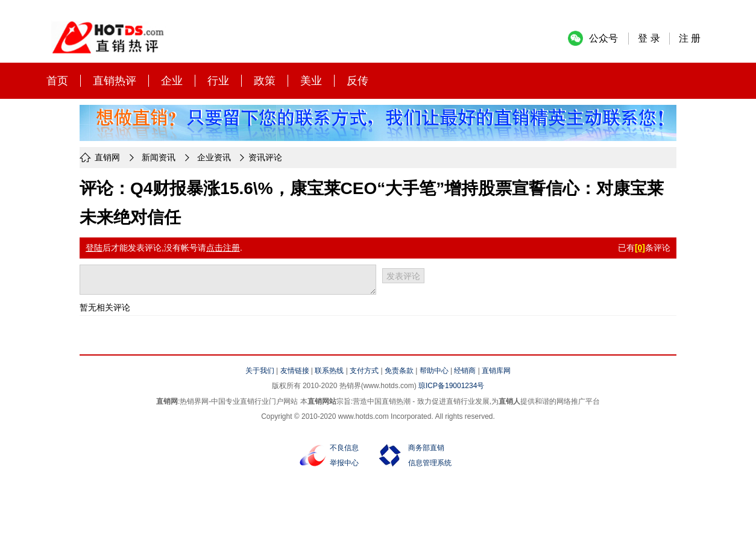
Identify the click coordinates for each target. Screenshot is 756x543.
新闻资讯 (159, 157)
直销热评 (115, 81)
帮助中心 (434, 371)
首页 (57, 81)
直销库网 (496, 371)
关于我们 (260, 371)
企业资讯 (214, 157)
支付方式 (364, 371)
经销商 (465, 371)
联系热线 (329, 371)
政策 (265, 81)
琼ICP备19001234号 (451, 386)
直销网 (107, 157)
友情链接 (295, 371)
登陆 (94, 248)
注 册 (690, 38)
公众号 (603, 38)
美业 (311, 81)
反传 (358, 81)
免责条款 (399, 371)
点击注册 (223, 248)
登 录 (649, 38)
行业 (218, 81)
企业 (172, 81)
